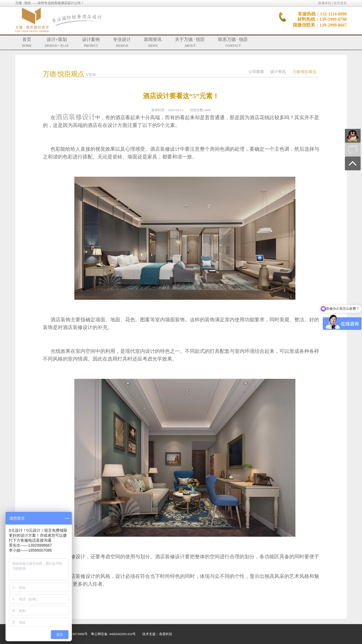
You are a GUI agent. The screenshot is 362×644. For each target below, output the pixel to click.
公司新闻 (256, 72)
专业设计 (122, 42)
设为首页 (340, 3)
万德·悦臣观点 (305, 72)
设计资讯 (278, 72)
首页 (27, 42)
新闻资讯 (153, 42)
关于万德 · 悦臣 (190, 42)
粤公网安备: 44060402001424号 (113, 634)
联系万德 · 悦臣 (233, 42)
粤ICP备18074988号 (73, 634)
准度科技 (166, 634)
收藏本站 (325, 3)
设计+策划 (57, 42)
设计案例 (91, 42)
